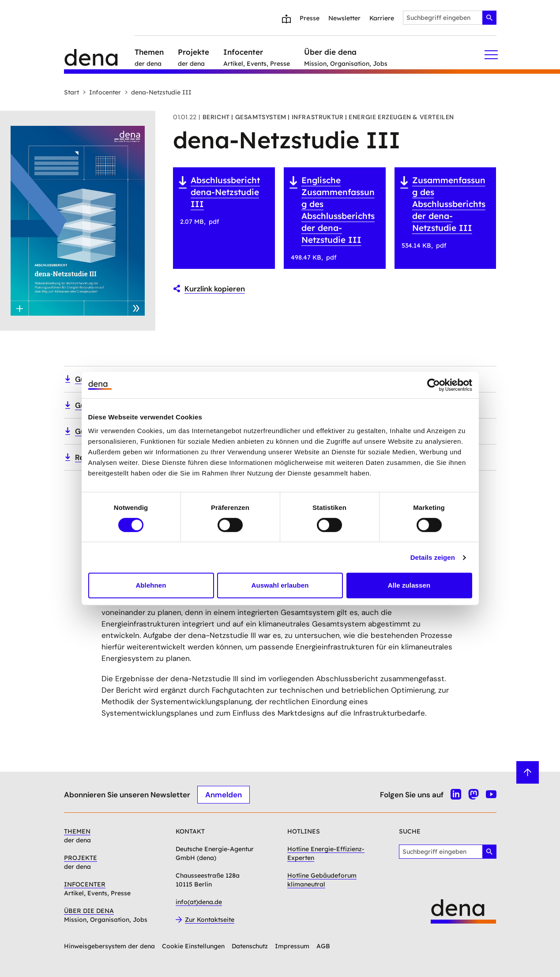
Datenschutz (250, 946)
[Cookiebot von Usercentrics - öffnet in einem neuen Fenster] (434, 385)
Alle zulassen (409, 585)
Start (71, 92)
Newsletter (344, 18)
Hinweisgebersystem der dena (109, 946)
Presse (310, 18)
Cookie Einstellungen (193, 946)
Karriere (382, 18)
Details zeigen (433, 557)
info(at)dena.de (199, 902)
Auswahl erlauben (280, 585)
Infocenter (102, 92)
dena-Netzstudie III (158, 92)
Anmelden (224, 794)
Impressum (292, 946)
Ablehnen (151, 585)
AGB (323, 946)
